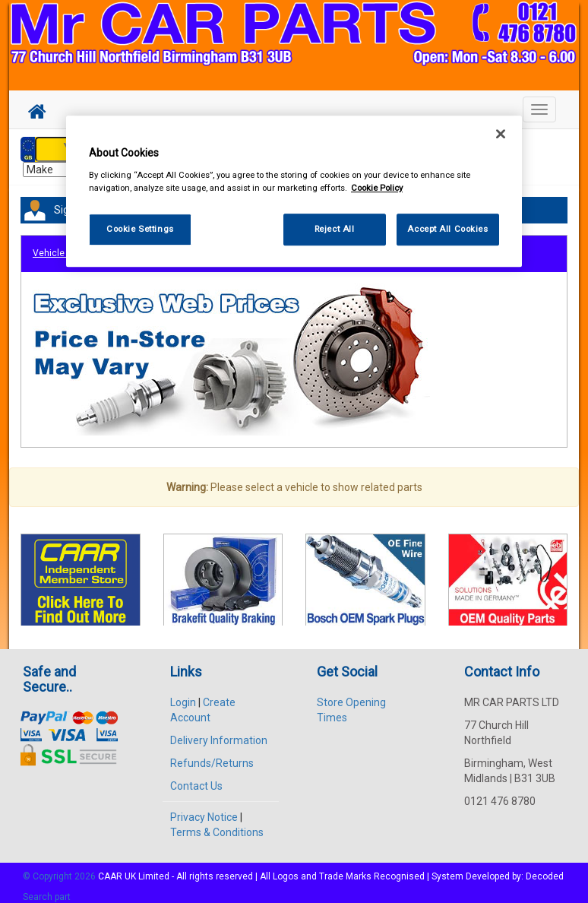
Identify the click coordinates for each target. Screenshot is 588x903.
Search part (47, 889)
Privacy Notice (204, 809)
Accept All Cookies (447, 229)
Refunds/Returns (212, 755)
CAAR (110, 868)
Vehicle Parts (61, 246)
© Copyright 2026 (60, 868)
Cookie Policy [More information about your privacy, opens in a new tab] (377, 188)
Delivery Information (219, 732)
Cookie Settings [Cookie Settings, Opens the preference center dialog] (140, 229)
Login (183, 694)
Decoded (545, 868)
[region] (294, 191)
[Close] (501, 134)
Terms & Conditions (217, 824)
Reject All (335, 229)
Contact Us (196, 778)
